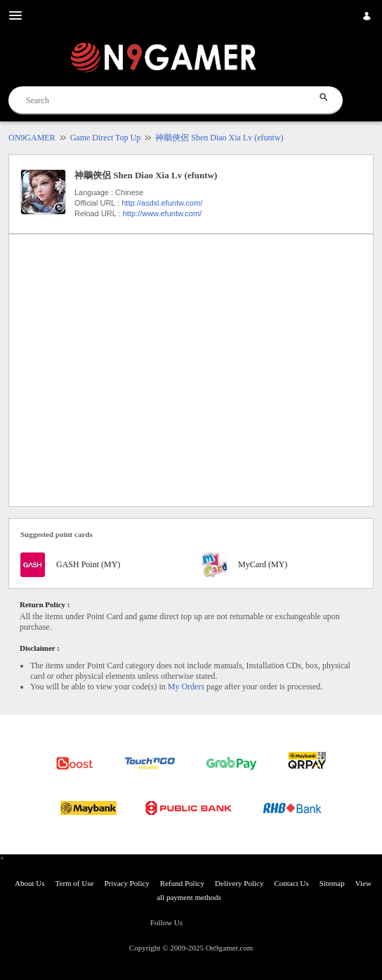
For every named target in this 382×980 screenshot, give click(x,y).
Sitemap (332, 883)
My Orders (186, 687)
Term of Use (75, 883)
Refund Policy (182, 883)
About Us (29, 883)
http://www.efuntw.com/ (163, 213)
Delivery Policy (239, 883)
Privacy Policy (126, 883)
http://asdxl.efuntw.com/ (162, 203)
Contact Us (291, 883)
